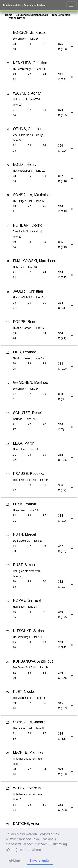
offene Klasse (17, 18)
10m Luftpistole (61, 15)
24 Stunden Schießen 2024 (32, 15)
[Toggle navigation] (71, 5)
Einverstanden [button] (40, 861)
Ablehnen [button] (16, 861)
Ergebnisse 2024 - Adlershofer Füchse (24, 5)
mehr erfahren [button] (30, 850)
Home (9, 15)
